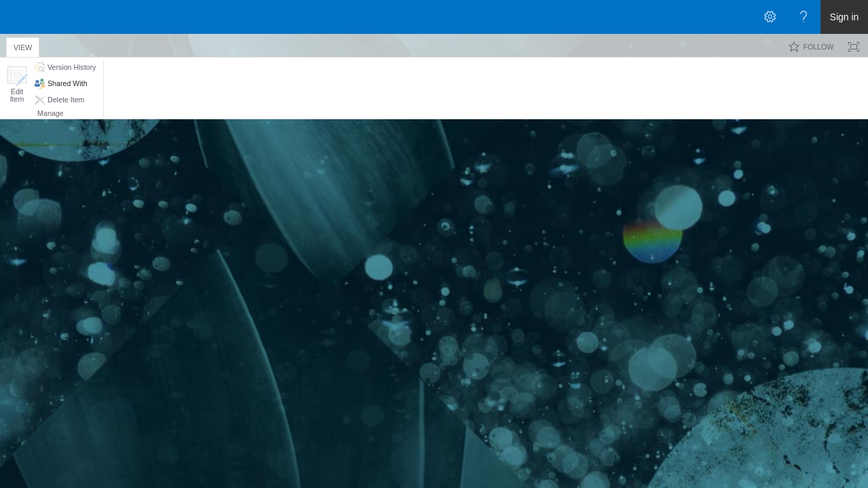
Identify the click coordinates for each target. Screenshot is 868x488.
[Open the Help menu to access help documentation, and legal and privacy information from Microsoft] (804, 17)
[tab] (23, 45)
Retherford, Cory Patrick (318, 167)
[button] (17, 84)
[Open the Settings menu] (770, 17)
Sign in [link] (845, 17)
